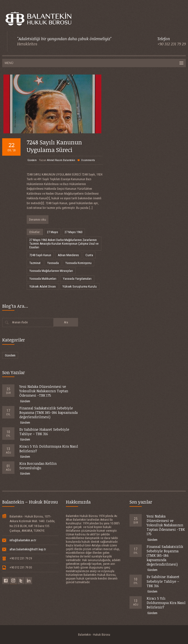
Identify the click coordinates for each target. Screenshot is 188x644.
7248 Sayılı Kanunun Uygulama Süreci (54, 146)
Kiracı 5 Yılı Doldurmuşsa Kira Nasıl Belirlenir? (49, 448)
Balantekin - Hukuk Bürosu (94, 635)
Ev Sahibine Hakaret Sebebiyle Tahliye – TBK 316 (44, 432)
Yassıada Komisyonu (78, 263)
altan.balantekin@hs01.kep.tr (28, 549)
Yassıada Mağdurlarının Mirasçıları (51, 271)
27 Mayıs (53, 232)
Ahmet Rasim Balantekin (61, 160)
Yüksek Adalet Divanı (43, 286)
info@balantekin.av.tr (23, 540)
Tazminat (35, 263)
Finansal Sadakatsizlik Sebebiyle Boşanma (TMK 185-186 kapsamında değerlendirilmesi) (48, 412)
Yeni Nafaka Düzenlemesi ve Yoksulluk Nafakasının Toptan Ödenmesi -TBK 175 (44, 391)
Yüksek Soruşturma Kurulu (80, 286)
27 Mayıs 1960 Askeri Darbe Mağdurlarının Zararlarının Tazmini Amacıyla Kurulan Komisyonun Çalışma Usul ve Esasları (64, 244)
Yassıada (53, 263)
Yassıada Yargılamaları (77, 279)
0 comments (88, 160)
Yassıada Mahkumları (43, 279)
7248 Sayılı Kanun (40, 255)
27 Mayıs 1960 (73, 232)
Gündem (32, 160)
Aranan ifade (20, 322)
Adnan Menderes (68, 255)
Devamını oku (38, 220)
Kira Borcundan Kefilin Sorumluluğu (38, 466)
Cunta (89, 255)
